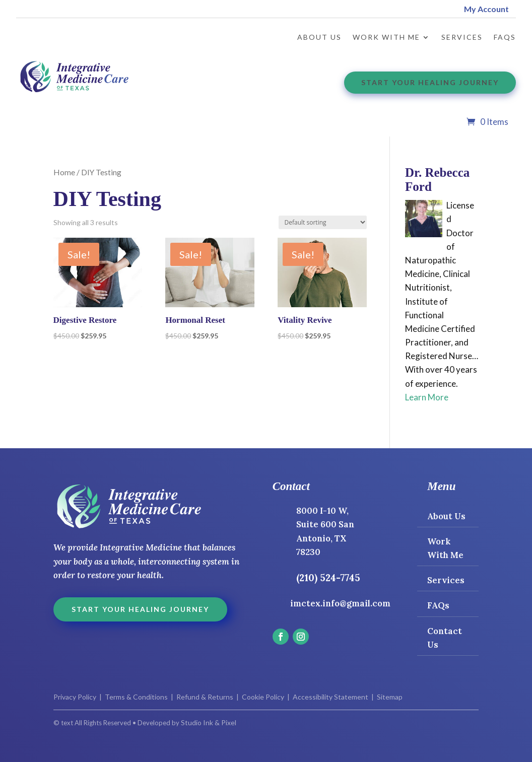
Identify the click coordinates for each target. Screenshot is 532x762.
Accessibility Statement (330, 697)
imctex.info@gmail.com (340, 603)
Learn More (427, 397)
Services (462, 37)
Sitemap (390, 697)
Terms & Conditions (136, 697)
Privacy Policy (75, 697)
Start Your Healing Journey (430, 82)
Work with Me (386, 37)
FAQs (505, 37)
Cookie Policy (263, 697)
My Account (486, 9)
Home (64, 172)
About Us (319, 37)
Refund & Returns (205, 697)
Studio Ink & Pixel (209, 722)
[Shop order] (323, 222)
